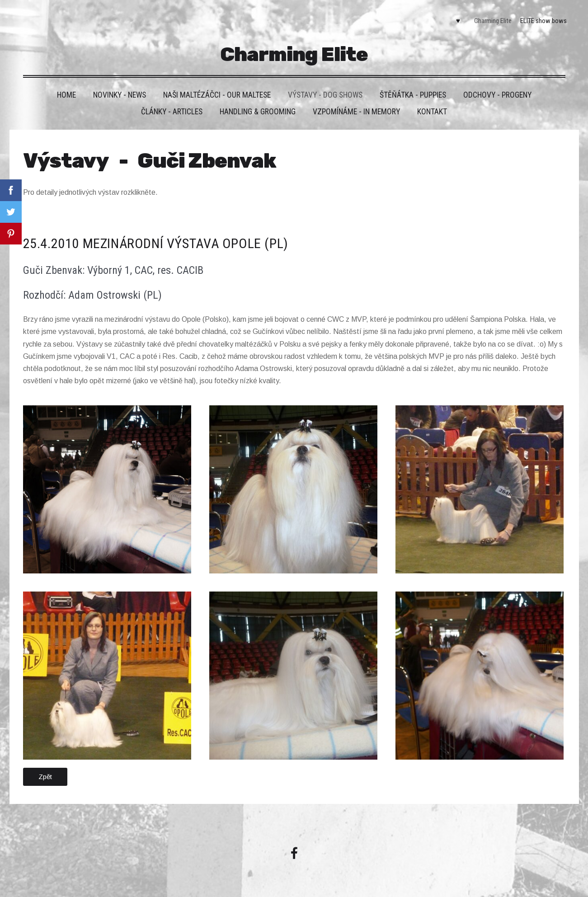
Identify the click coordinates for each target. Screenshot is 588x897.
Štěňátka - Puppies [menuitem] (413, 95)
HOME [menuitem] (66, 95)
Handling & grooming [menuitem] (258, 112)
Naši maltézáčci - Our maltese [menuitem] (217, 95)
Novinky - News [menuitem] (120, 95)
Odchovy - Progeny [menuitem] (497, 95)
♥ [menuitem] (458, 21)
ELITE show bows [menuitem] (543, 21)
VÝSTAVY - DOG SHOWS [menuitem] (325, 95)
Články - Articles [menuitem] (172, 112)
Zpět (45, 777)
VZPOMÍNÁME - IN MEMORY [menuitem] (356, 112)
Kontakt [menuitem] (432, 112)
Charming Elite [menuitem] (493, 21)
